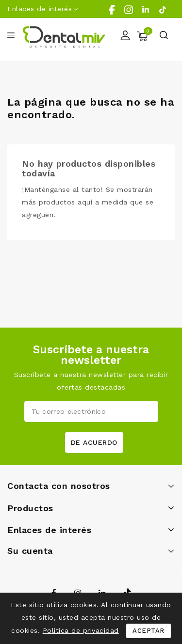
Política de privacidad (81, 630)
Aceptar (149, 631)
